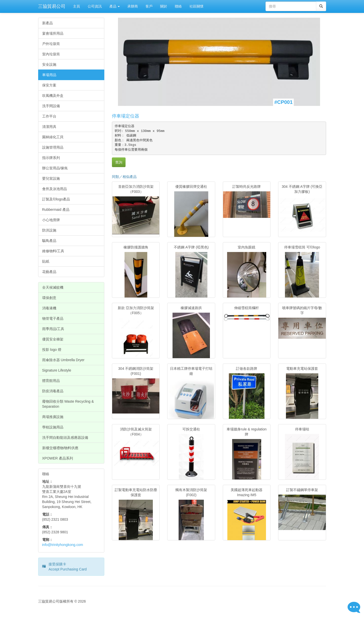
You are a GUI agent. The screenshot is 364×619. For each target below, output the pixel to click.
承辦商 (133, 6)
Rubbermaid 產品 (56, 210)
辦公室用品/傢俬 (55, 168)
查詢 (119, 162)
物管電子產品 (53, 318)
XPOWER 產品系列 (58, 458)
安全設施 (49, 64)
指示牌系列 (51, 158)
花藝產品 (49, 272)
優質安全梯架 (53, 339)
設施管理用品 (53, 147)
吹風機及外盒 (53, 96)
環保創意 (49, 298)
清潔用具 (49, 127)
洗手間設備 (51, 106)
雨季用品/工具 (53, 329)
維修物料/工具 (53, 251)
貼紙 (46, 261)
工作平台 (49, 116)
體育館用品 (51, 381)
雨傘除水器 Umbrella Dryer (63, 360)
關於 (164, 6)
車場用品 (49, 75)
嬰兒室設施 (51, 178)
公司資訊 (95, 6)
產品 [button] (115, 6)
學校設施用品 (53, 427)
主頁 (77, 6)
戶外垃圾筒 (51, 44)
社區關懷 (197, 6)
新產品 (47, 23)
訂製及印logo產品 (56, 199)
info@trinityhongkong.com (63, 545)
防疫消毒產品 (53, 391)
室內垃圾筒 (51, 54)
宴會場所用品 (53, 33)
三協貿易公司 (52, 6)
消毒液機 (49, 308)
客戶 (149, 6)
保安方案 (49, 85)
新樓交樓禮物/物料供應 (60, 448)
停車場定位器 (126, 116)
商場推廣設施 (53, 417)
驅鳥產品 (49, 241)
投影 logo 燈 (52, 350)
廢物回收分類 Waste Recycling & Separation (68, 404)
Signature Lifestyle (57, 370)
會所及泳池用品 (55, 189)
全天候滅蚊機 (53, 287)
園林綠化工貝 (53, 137)
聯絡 (178, 6)
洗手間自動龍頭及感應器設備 (65, 438)
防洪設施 (49, 230)
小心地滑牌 (51, 220)
